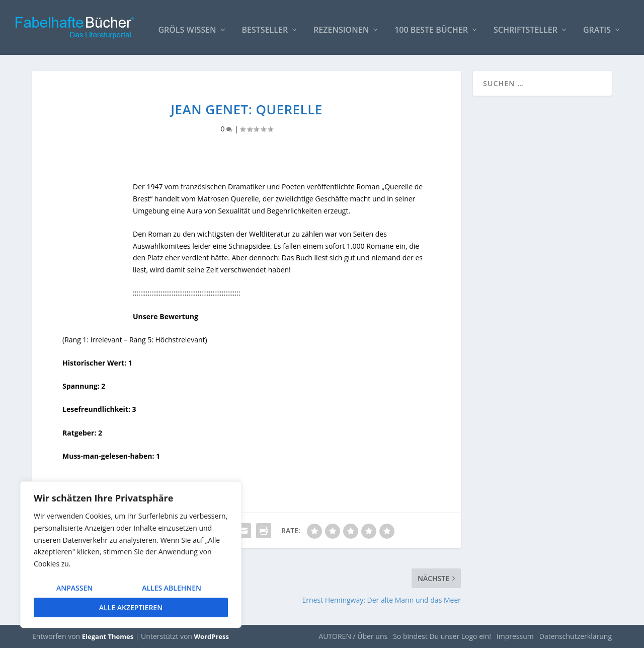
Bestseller (265, 26)
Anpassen (74, 588)
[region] (131, 555)
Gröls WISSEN (187, 26)
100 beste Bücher (431, 26)
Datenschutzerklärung (576, 636)
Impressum (515, 636)
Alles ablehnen (172, 588)
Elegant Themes (108, 636)
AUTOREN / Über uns (353, 636)
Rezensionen (341, 26)
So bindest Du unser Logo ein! (442, 636)
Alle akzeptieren (131, 607)
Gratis (597, 26)
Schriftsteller (526, 26)
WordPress (212, 636)
